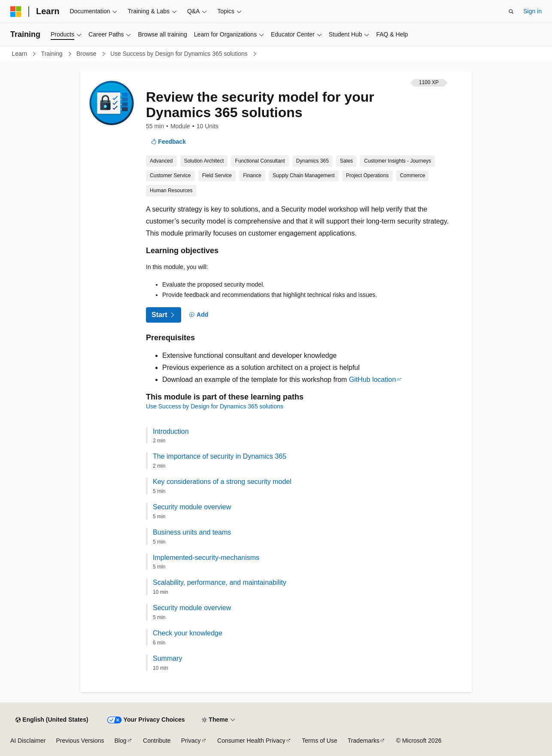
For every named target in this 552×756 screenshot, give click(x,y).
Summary (167, 658)
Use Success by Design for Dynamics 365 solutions (180, 54)
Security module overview (192, 507)
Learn (21, 54)
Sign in (532, 11)
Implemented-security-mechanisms (206, 558)
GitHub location (372, 380)
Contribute (157, 741)
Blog (121, 741)
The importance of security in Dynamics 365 (220, 456)
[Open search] (511, 12)
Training (53, 54)
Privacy (191, 741)
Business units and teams (192, 532)
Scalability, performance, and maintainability (220, 582)
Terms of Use (319, 741)
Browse (87, 54)
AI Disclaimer (28, 741)
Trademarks (364, 741)
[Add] (199, 315)
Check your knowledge (188, 633)
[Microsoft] (16, 12)
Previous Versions (80, 741)
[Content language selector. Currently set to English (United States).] (52, 720)
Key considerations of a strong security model (222, 482)
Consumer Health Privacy (251, 741)
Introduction (171, 431)
